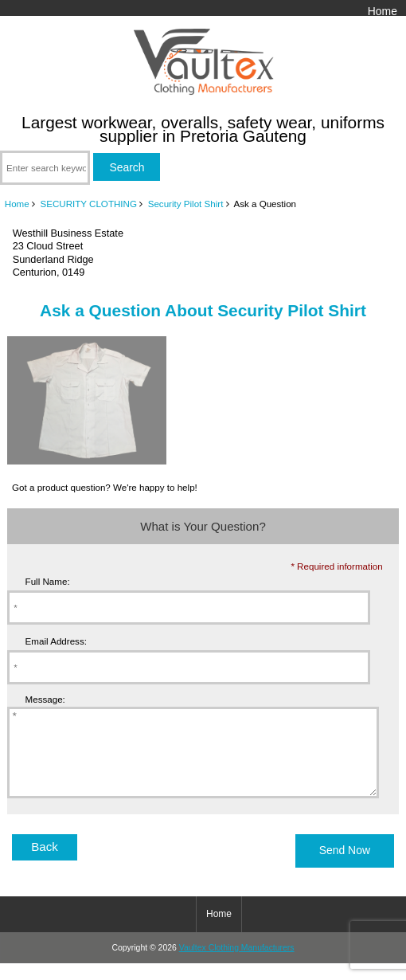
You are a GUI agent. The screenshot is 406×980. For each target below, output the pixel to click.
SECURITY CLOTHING (88, 204)
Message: (45, 699)
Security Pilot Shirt (186, 204)
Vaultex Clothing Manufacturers (237, 964)
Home (383, 11)
